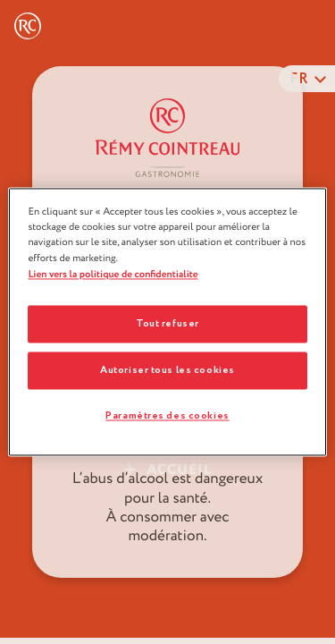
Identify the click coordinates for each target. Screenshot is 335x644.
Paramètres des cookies (167, 416)
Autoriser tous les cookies (167, 371)
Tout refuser (167, 324)
